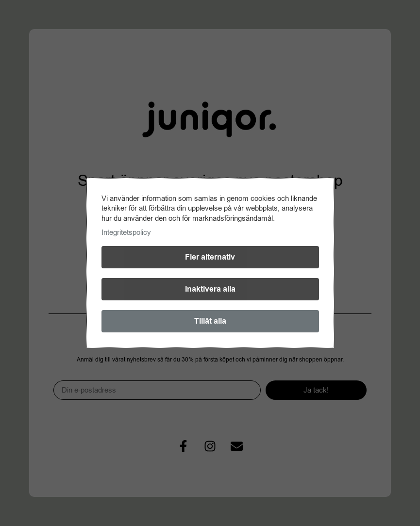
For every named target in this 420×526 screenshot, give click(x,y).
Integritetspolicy (126, 232)
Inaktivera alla (210, 289)
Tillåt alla (210, 321)
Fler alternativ (210, 257)
